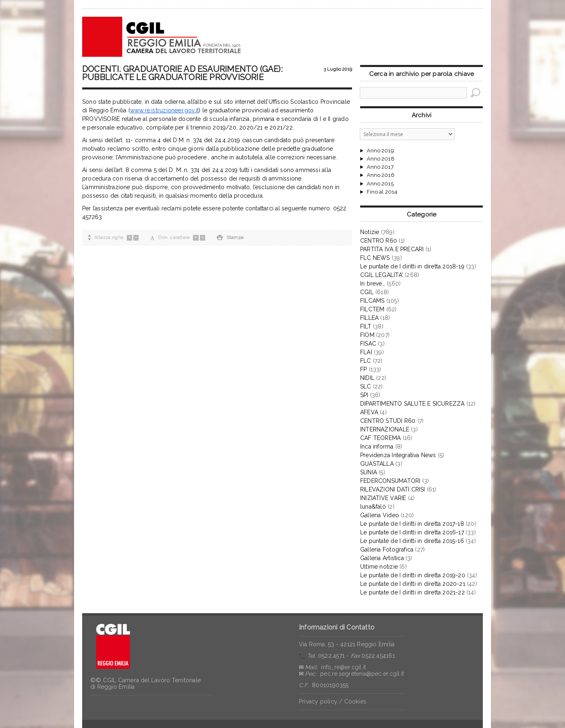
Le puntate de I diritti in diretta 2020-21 (413, 584)
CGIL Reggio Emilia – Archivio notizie (162, 37)
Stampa (230, 238)
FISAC (368, 344)
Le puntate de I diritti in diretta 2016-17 (412, 532)
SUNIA (369, 472)
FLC (366, 361)
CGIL (367, 292)
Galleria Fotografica (387, 549)
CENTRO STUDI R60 (388, 421)
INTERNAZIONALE (385, 429)
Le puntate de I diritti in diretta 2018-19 (412, 266)
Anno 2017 (380, 167)
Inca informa (377, 447)
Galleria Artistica (382, 558)
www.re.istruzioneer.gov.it (164, 110)
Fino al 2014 (382, 192)
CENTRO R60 (379, 241)
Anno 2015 (380, 184)
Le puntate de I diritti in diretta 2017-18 (412, 524)
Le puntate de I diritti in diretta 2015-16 (412, 541)
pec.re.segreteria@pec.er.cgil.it (362, 674)
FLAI (366, 352)
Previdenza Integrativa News (398, 455)
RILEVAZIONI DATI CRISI (393, 489)
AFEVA (369, 412)
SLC (366, 386)
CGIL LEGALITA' (382, 275)
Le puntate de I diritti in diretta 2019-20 (413, 575)
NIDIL (367, 378)
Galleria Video (380, 515)
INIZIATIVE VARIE (383, 498)
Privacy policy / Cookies (333, 701)
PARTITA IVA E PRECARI (392, 249)
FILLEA (369, 318)
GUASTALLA (377, 464)
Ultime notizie (379, 567)
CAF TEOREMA (380, 438)
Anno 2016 (381, 175)
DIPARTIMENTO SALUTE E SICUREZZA (413, 404)
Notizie (370, 232)
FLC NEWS (375, 258)
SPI (364, 395)
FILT (366, 326)
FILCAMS (372, 301)
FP (363, 369)
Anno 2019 (380, 151)
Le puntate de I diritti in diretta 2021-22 (413, 592)
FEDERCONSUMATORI (390, 481)
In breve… (373, 284)
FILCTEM (372, 309)
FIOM (367, 335)
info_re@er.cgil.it (343, 667)
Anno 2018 (381, 159)
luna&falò (373, 507)
